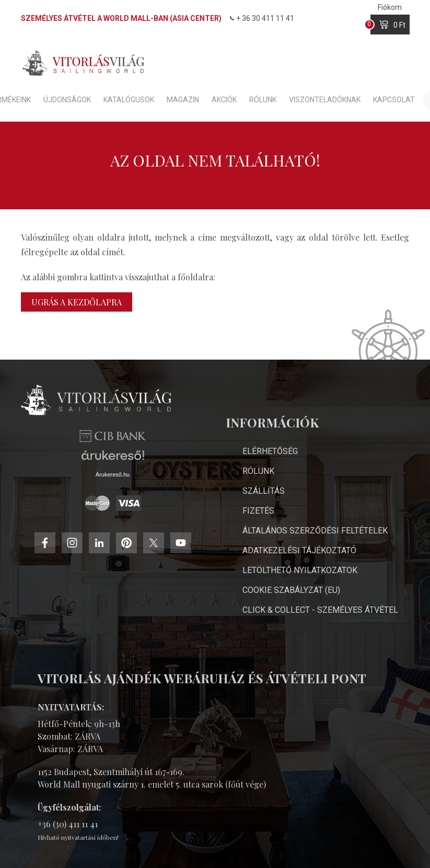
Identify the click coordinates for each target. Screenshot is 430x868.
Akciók (224, 100)
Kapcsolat (394, 100)
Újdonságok (67, 100)
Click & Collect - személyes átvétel (320, 610)
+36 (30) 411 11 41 (68, 824)
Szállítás (264, 491)
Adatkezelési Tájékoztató (299, 550)
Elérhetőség (270, 451)
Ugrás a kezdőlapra (77, 302)
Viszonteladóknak (325, 100)
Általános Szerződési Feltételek (315, 531)
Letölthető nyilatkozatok (300, 570)
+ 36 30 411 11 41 (262, 18)
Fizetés (258, 511)
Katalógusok (129, 100)
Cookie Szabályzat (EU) (291, 590)
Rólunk (263, 100)
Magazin (183, 100)
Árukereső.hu (113, 474)
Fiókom (390, 7)
